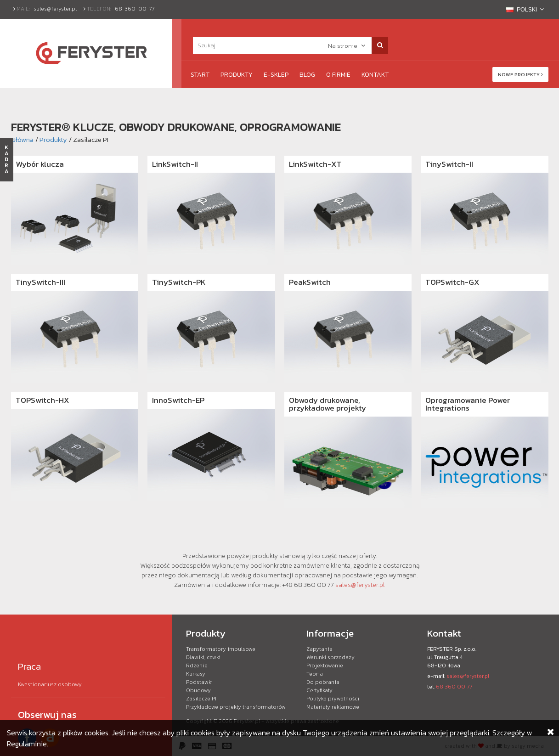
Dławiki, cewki (203, 657)
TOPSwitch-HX (42, 400)
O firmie (338, 75)
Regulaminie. (28, 744)
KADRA (7, 159)
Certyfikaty (319, 690)
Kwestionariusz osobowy (50, 684)
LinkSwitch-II (175, 164)
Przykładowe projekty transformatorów (236, 707)
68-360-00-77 (135, 9)
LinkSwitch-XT (315, 164)
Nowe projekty (520, 74)
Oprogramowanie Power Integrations (468, 404)
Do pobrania (323, 682)
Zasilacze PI (201, 699)
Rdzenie (197, 666)
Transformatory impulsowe (221, 649)
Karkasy (196, 674)
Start (200, 75)
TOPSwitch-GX (452, 282)
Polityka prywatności (333, 699)
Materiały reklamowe (333, 707)
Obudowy (198, 690)
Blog (307, 75)
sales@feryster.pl (55, 9)
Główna (22, 139)
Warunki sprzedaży (330, 657)
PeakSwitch (310, 282)
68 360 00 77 (454, 687)
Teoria (315, 674)
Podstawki (199, 682)
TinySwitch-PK (179, 282)
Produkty (237, 75)
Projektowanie (325, 666)
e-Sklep (276, 75)
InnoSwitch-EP (178, 400)
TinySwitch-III (40, 282)
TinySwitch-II (449, 164)
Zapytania (319, 649)
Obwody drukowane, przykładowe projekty (327, 404)
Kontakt (375, 75)
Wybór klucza (40, 164)
